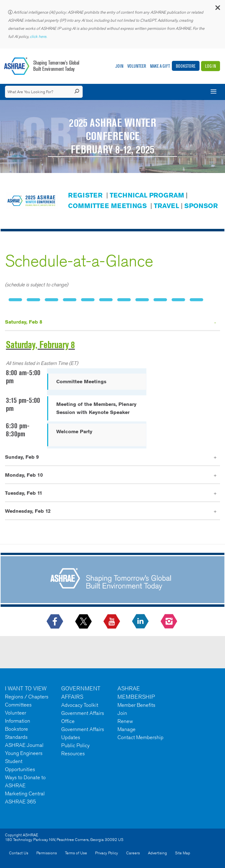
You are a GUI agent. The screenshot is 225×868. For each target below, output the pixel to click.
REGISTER (85, 195)
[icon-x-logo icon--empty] (84, 622)
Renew (125, 721)
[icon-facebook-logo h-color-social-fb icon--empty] (55, 622)
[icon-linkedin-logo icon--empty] (141, 622)
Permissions (47, 853)
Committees (18, 705)
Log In (211, 66)
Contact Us (19, 853)
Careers (133, 853)
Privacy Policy (107, 853)
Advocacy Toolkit (80, 705)
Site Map (183, 853)
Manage (126, 729)
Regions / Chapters (27, 697)
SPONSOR (201, 206)
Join (119, 66)
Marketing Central (25, 793)
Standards (16, 737)
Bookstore (186, 66)
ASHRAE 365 (21, 802)
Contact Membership (140, 737)
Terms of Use (76, 853)
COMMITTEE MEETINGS (107, 206)
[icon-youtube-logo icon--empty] (112, 622)
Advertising (157, 853)
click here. (39, 36)
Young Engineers (24, 753)
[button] (217, 9)
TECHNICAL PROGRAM (147, 195)
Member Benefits (136, 705)
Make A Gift (160, 66)
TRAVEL (166, 206)
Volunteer (137, 66)
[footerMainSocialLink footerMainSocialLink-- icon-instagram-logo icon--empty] (170, 622)
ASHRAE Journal (24, 745)
